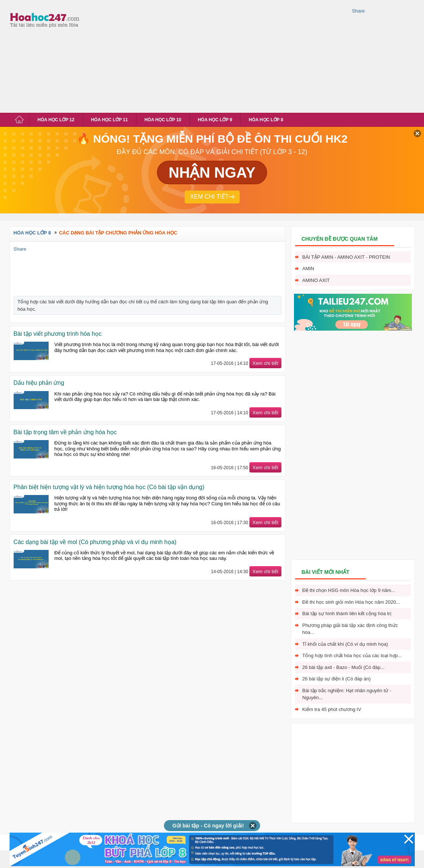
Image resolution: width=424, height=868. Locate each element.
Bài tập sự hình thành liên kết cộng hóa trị (347, 613)
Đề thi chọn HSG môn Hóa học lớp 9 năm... (349, 590)
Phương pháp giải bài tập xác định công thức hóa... (350, 629)
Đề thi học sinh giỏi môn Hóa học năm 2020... (351, 602)
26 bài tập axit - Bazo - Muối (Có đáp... (344, 667)
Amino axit (316, 280)
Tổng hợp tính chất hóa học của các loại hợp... (352, 656)
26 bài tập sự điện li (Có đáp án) (337, 679)
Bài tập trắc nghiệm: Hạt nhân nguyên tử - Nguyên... (347, 694)
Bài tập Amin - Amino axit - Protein (346, 257)
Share (359, 11)
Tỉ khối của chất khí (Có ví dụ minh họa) (345, 644)
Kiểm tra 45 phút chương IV (332, 709)
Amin (309, 269)
